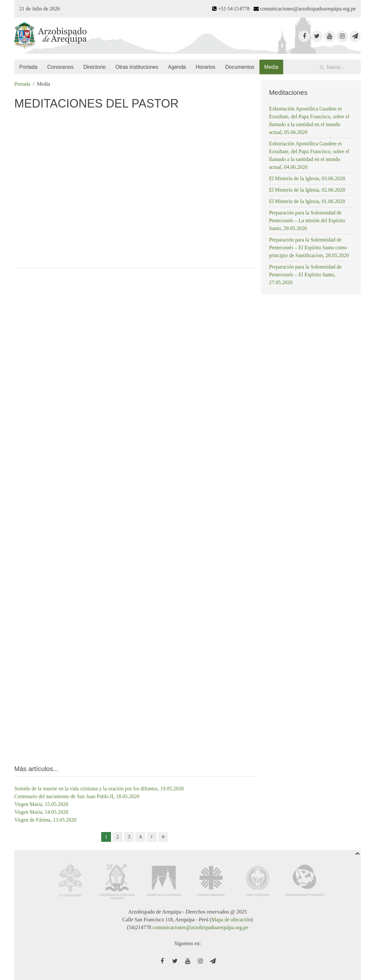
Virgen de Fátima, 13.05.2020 (45, 820)
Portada (28, 67)
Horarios (205, 67)
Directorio (94, 67)
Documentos (240, 67)
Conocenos (60, 67)
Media (271, 67)
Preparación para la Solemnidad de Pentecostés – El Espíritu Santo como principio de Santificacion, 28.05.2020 (309, 248)
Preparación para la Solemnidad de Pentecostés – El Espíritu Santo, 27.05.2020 (305, 275)
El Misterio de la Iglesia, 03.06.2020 (307, 178)
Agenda (177, 67)
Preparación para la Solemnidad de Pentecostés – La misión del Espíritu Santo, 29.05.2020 (307, 220)
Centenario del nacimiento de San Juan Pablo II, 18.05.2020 (77, 796)
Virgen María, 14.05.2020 (41, 812)
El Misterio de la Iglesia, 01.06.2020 (307, 201)
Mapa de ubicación (231, 920)
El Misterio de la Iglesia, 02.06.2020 (307, 190)
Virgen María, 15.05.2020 (41, 804)
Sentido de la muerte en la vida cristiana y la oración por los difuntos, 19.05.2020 (99, 789)
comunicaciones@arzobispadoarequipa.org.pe (200, 927)
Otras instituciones (137, 67)
